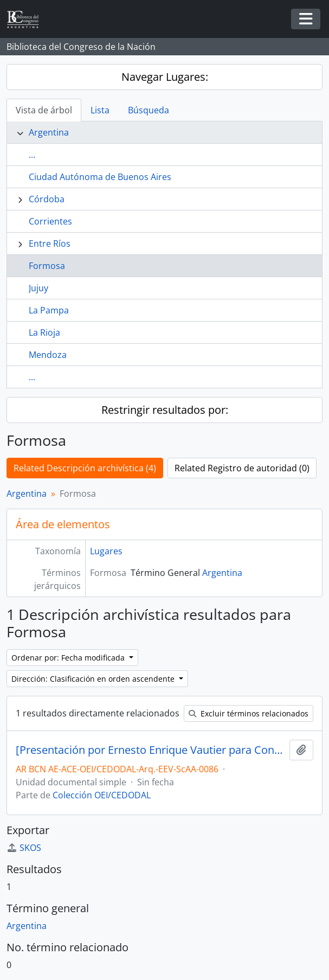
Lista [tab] (100, 110)
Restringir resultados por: (165, 410)
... (32, 155)
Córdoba (47, 199)
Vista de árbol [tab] (44, 110)
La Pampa (49, 310)
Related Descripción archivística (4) (85, 468)
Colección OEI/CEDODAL (102, 795)
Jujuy (38, 288)
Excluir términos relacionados (249, 713)
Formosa (47, 266)
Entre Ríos (50, 244)
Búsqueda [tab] (149, 110)
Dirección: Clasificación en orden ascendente (94, 679)
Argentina (49, 132)
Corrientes (50, 221)
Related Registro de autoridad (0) (242, 468)
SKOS (24, 848)
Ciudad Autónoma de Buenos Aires (100, 177)
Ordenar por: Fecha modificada (69, 658)
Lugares (106, 551)
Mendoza (48, 355)
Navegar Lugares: (165, 77)
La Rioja (44, 332)
